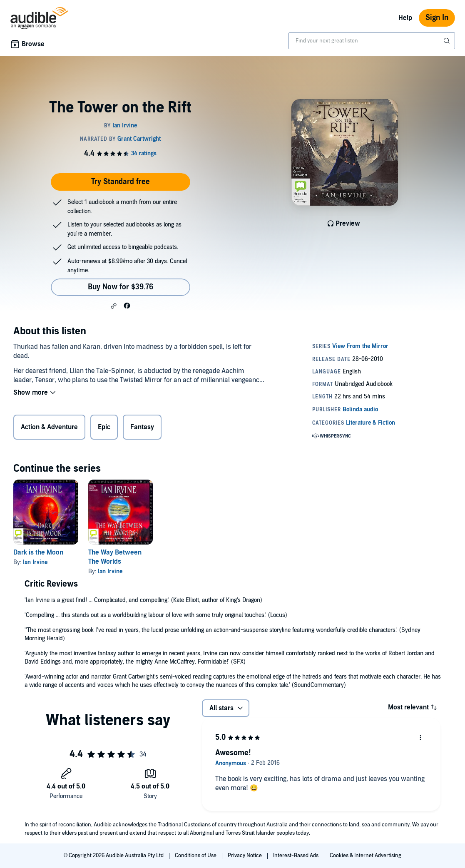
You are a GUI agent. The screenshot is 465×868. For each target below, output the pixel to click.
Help (405, 18)
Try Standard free (121, 182)
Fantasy (142, 427)
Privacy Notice (245, 856)
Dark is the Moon (38, 552)
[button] (114, 306)
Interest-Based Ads (296, 856)
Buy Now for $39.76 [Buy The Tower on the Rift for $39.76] (121, 287)
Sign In (437, 18)
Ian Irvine (35, 562)
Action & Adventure (49, 427)
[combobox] (372, 41)
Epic (104, 427)
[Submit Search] (448, 41)
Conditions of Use (196, 856)
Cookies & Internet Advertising (366, 856)
